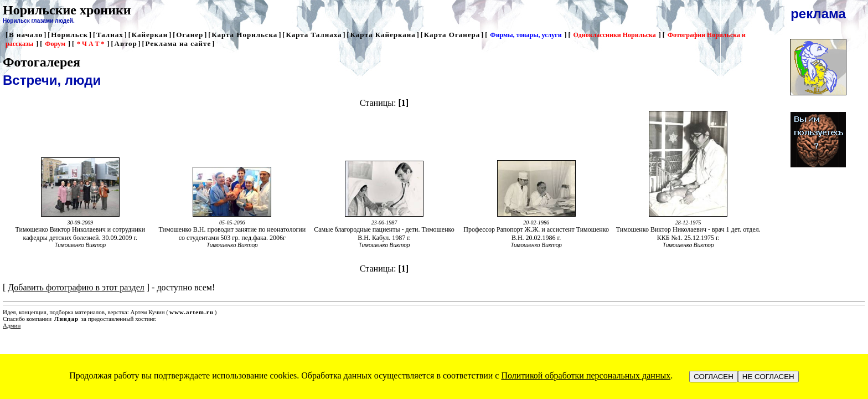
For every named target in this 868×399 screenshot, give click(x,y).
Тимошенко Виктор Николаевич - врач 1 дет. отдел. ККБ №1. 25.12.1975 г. (688, 234)
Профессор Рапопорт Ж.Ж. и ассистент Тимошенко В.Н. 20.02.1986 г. (536, 234)
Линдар (66, 319)
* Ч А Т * (91, 44)
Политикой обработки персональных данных (586, 375)
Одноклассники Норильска (615, 35)
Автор (126, 44)
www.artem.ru (192, 312)
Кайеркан (150, 35)
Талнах (110, 35)
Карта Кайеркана (383, 35)
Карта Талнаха (314, 35)
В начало (26, 35)
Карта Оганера (452, 35)
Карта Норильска (244, 35)
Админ (12, 325)
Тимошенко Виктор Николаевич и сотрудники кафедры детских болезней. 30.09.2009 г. (80, 234)
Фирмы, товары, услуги (526, 35)
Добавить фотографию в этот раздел (76, 287)
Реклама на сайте (179, 44)
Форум (55, 44)
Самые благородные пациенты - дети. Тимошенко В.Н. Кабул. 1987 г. (384, 234)
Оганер (190, 35)
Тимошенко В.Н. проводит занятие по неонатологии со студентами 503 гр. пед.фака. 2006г (232, 234)
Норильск (69, 35)
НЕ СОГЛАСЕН (768, 377)
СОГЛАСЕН (714, 377)
